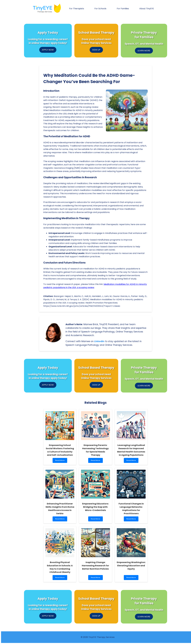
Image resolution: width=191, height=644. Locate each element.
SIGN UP (96, 50)
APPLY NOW (48, 50)
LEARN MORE (144, 51)
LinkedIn (99, 341)
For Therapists (77, 9)
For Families (123, 9)
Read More (60, 461)
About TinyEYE (147, 9)
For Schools (100, 9)
